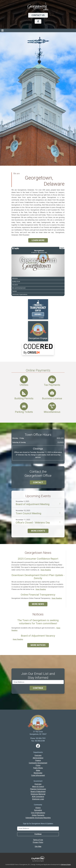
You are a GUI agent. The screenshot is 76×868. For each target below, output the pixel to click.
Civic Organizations (38, 813)
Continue (38, 688)
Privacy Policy (38, 842)
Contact (38, 482)
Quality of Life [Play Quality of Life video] (16, 282)
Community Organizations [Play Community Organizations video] (20, 294)
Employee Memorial (38, 794)
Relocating (38, 810)
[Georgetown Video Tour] (38, 262)
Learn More (38, 240)
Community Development (38, 763)
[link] (38, 331)
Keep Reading (46, 570)
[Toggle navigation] (2, 30)
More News (38, 604)
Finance (38, 760)
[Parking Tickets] (24, 406)
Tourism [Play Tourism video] (14, 291)
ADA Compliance (38, 797)
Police (38, 765)
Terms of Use (38, 840)
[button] (38, 251)
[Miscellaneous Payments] (52, 406)
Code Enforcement (38, 775)
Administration (38, 758)
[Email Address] (38, 829)
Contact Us (38, 15)
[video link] (38, 309)
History (38, 808)
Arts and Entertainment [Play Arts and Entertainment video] (19, 288)
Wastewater (38, 773)
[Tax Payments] (52, 379)
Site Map (38, 846)
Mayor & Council (38, 787)
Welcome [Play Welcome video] (15, 278)
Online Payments (38, 370)
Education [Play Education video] (15, 285)
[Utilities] (24, 379)
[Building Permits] (24, 393)
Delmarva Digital (66, 865)
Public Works (38, 768)
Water (38, 770)
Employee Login (38, 799)
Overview (38, 755)
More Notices (38, 645)
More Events (38, 531)
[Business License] (52, 393)
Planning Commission (38, 789)
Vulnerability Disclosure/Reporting (38, 818)
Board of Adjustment (38, 792)
